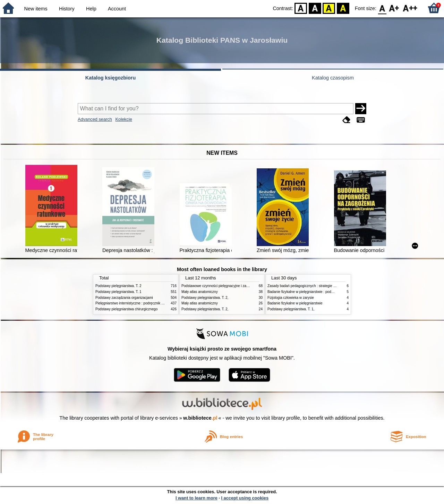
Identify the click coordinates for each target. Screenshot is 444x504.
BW (315, 8)
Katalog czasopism (333, 78)
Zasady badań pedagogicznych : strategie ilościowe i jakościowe (317, 286)
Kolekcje (123, 119)
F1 (394, 8)
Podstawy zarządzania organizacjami (124, 298)
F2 (410, 8)
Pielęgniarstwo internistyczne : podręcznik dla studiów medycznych (147, 303)
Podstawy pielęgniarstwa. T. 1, (291, 309)
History (67, 9)
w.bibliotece (200, 418)
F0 (382, 8)
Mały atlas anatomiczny (200, 292)
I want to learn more (197, 498)
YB (329, 8)
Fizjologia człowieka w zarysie (291, 298)
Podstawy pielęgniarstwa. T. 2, (205, 298)
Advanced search (95, 119)
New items (36, 9)
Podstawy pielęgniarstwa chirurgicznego (126, 309)
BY (343, 8)
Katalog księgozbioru (111, 78)
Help (91, 9)
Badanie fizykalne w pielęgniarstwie (295, 303)
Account (117, 9)
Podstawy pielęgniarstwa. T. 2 (118, 286)
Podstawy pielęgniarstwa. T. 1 (118, 292)
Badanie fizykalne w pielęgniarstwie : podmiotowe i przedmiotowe (318, 292)
